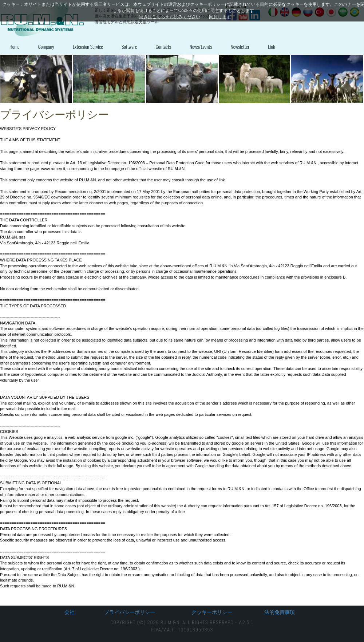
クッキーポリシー (212, 612)
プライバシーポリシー (130, 612)
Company (46, 46)
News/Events (201, 46)
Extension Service (88, 46)
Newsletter (240, 46)
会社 (70, 612)
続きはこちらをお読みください (170, 17)
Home (15, 46)
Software (129, 46)
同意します (220, 17)
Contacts (163, 46)
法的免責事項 (280, 612)
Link (272, 46)
